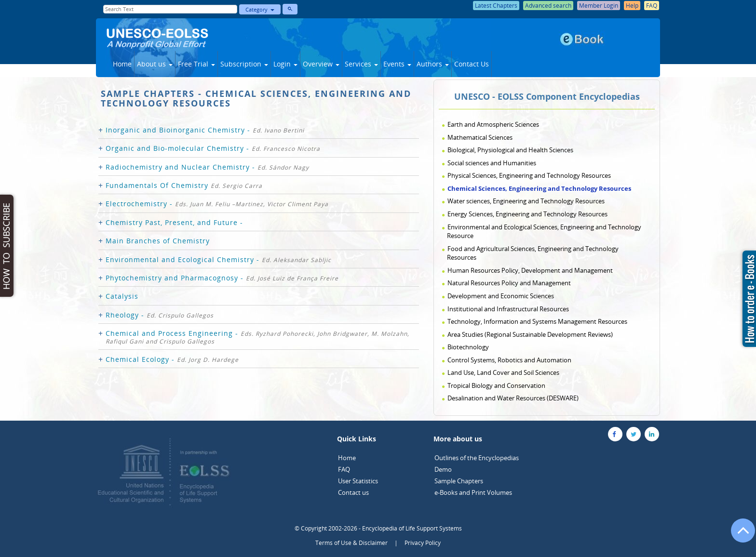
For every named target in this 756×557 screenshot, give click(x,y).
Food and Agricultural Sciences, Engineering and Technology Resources (533, 253)
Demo (443, 469)
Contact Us (472, 64)
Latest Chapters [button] (496, 6)
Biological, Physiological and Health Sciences (510, 150)
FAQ (344, 469)
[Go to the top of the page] (739, 535)
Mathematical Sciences (480, 137)
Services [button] (361, 64)
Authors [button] (433, 64)
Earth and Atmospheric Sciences (493, 124)
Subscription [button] (244, 64)
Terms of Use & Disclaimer (351, 543)
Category (260, 9)
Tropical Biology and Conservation (496, 385)
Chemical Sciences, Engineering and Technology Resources (539, 188)
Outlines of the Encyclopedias (477, 458)
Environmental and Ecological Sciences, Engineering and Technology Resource (544, 232)
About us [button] (155, 64)
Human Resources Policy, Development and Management (530, 270)
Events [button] (397, 64)
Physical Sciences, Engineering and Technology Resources (529, 175)
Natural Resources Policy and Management (509, 283)
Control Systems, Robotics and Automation (509, 360)
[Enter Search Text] (170, 9)
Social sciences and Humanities (492, 163)
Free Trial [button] (196, 64)
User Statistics (358, 481)
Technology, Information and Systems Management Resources (537, 321)
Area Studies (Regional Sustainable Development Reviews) (530, 334)
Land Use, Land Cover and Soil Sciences (503, 372)
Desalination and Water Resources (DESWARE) (513, 398)
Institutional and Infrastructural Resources (508, 309)
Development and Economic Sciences (501, 296)
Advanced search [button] (548, 6)
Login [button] (285, 64)
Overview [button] (321, 64)
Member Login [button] (599, 6)
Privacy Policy (423, 543)
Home (122, 64)
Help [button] (632, 6)
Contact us (353, 492)
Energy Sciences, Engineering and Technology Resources (527, 214)
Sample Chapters (459, 481)
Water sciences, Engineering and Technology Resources (526, 201)
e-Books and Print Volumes (473, 492)
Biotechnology (468, 347)
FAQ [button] (652, 6)
